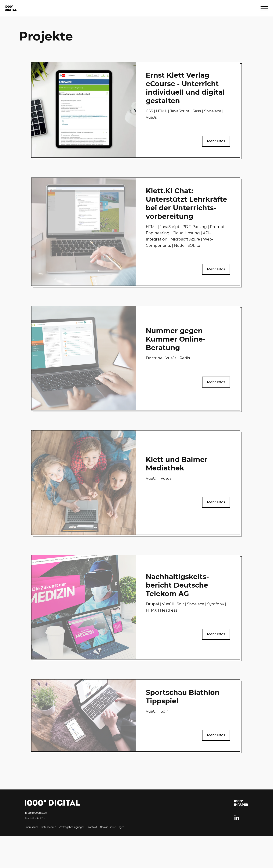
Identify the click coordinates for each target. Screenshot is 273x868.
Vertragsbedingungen (72, 827)
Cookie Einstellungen (112, 827)
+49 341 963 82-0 (35, 818)
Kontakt (92, 827)
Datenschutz (48, 827)
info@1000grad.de (36, 813)
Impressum (31, 827)
